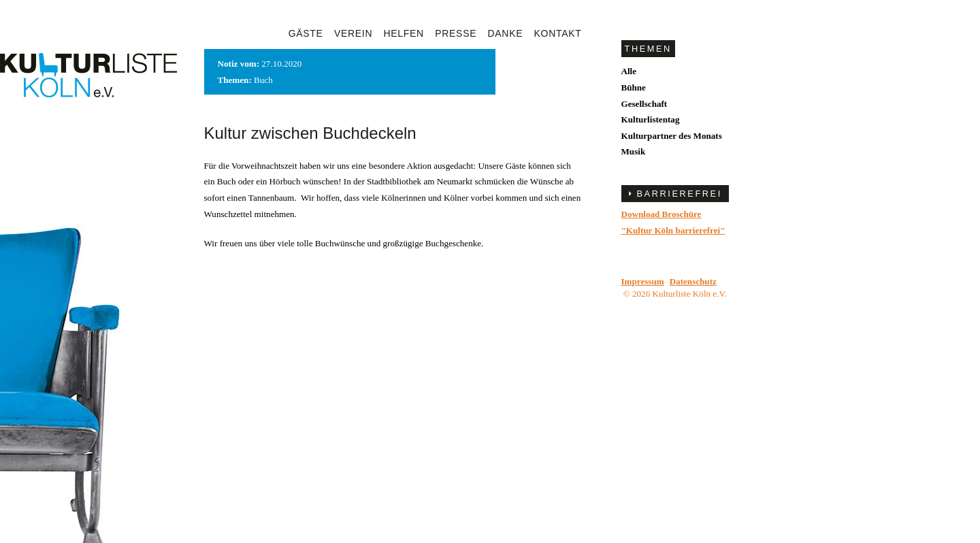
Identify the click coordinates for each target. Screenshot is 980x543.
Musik (634, 151)
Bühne (634, 87)
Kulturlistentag (651, 119)
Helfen (404, 33)
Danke (506, 33)
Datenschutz (693, 281)
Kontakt (558, 33)
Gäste (306, 33)
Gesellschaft (644, 104)
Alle (629, 71)
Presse (456, 33)
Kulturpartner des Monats (672, 136)
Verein (353, 33)
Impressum (643, 281)
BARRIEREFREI (680, 194)
